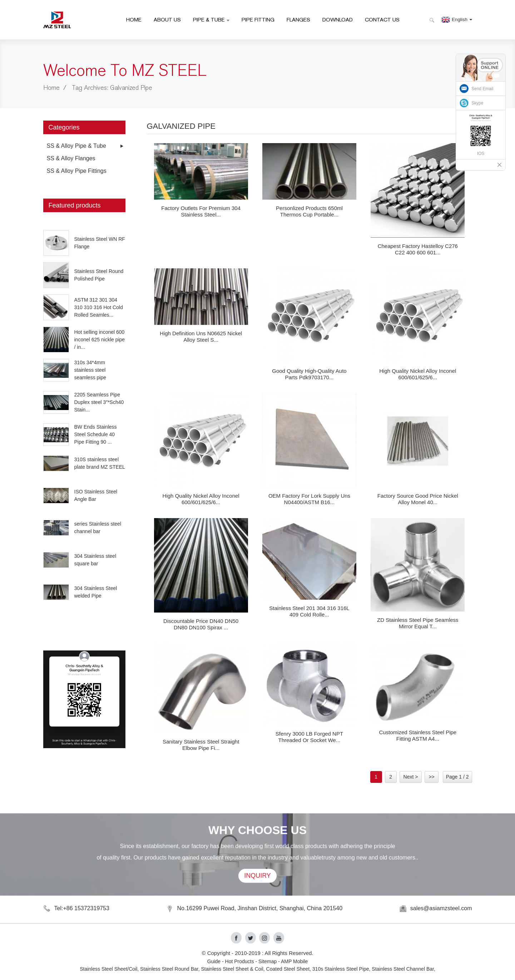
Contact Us (382, 19)
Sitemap (268, 961)
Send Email (482, 89)
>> (431, 777)
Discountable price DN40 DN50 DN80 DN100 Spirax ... (201, 624)
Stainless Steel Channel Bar (403, 969)
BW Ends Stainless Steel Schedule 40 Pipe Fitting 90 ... (96, 434)
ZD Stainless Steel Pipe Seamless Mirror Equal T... (418, 623)
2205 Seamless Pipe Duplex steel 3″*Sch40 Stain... (99, 402)
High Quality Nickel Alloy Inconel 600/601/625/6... (418, 374)
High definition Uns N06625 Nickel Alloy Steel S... (201, 337)
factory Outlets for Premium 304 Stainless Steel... (201, 211)
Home (51, 88)
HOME (134, 19)
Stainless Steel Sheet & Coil (232, 969)
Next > (411, 777)
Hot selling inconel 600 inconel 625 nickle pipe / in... (100, 340)
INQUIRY (257, 888)
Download (338, 19)
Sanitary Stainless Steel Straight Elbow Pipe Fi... (201, 745)
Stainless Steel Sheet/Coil (108, 969)
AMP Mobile (294, 961)
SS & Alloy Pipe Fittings (77, 171)
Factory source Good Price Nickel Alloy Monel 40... (418, 499)
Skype (477, 103)
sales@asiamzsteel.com (441, 908)
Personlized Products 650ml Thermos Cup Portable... (309, 211)
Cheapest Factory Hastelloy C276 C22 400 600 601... (418, 249)
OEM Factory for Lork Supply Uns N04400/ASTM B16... (309, 499)
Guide (214, 961)
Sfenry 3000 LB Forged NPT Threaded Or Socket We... (309, 737)
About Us (167, 19)
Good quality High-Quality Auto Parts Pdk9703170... (309, 374)
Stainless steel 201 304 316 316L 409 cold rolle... (309, 611)
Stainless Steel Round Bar (169, 969)
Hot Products (240, 961)
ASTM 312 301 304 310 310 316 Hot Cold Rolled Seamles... (99, 307)
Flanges (298, 19)
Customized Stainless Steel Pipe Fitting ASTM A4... (418, 735)
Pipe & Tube (211, 19)
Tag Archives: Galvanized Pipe (112, 88)
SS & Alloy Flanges (71, 158)
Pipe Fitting (258, 19)
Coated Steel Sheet (288, 969)
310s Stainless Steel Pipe (341, 969)
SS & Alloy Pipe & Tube (76, 146)
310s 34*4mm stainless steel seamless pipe (90, 370)
